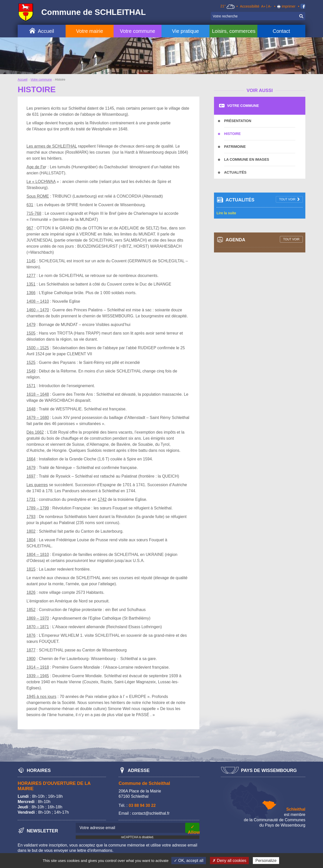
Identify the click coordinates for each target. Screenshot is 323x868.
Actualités (235, 172)
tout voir (287, 199)
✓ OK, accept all (189, 861)
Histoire (232, 134)
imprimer (288, 6)
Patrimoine (235, 147)
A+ (263, 6)
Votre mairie (90, 31)
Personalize (266, 861)
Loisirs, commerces (234, 31)
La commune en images (247, 159)
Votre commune (138, 31)
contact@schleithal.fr (151, 813)
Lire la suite (226, 213)
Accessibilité (250, 6)
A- (270, 6)
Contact (281, 31)
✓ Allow (194, 829)
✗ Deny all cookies (229, 861)
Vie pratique (185, 31)
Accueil (46, 31)
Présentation (238, 121)
